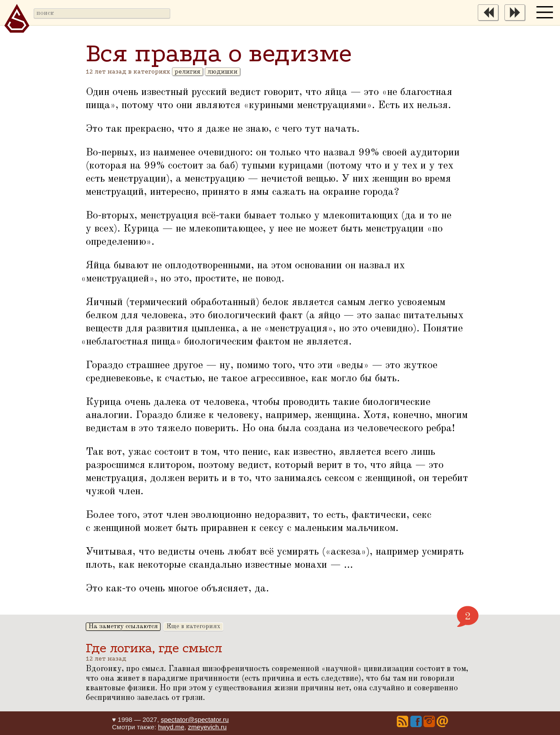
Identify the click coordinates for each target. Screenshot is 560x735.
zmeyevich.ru (207, 727)
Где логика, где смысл (154, 648)
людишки (222, 72)
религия (187, 72)
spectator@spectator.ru (194, 719)
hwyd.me (171, 727)
